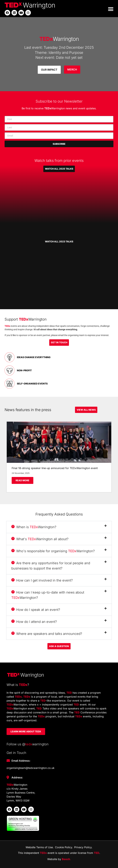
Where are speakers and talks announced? (47, 634)
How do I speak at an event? (36, 610)
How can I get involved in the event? (42, 580)
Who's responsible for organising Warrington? (53, 551)
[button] (111, 9)
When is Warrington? (34, 527)
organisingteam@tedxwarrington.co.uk (31, 768)
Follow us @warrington (28, 744)
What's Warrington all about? (40, 539)
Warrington (59, 39)
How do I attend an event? (34, 622)
